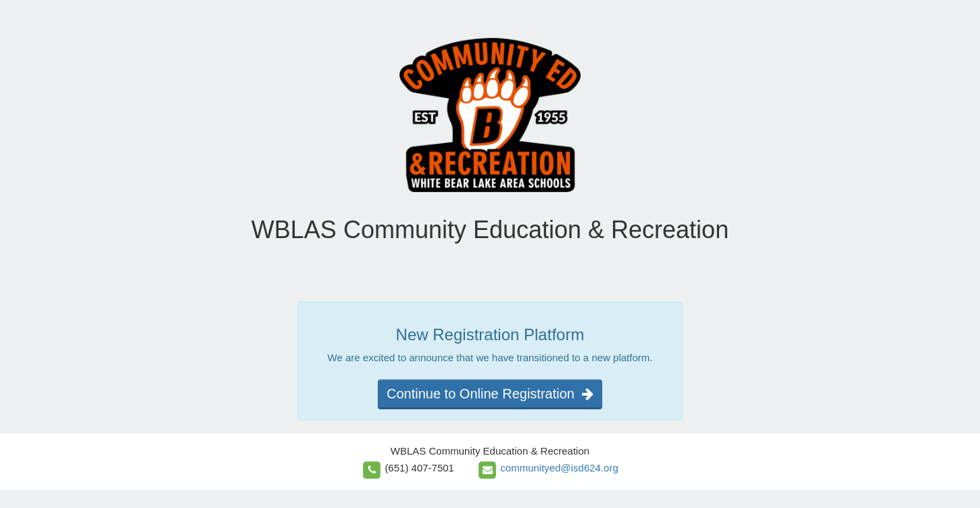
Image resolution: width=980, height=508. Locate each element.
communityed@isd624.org (559, 468)
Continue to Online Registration (490, 394)
